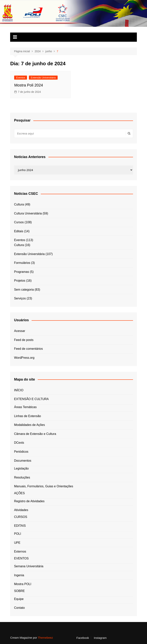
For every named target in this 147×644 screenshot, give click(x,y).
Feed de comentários (28, 349)
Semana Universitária (29, 566)
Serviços (20, 298)
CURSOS (20, 517)
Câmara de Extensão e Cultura (35, 434)
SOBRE (19, 591)
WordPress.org (24, 358)
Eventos (21, 78)
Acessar (20, 331)
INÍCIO (19, 390)
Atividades (21, 510)
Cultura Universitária (28, 213)
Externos (20, 551)
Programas (21, 272)
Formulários (22, 263)
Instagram (100, 638)
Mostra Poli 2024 (29, 85)
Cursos (19, 222)
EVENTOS (21, 558)
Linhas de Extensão (27, 416)
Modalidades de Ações (29, 425)
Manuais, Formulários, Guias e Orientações (44, 486)
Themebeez (45, 638)
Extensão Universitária (43, 78)
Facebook (83, 638)
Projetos (20, 281)
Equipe (19, 599)
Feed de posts (24, 340)
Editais (19, 231)
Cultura (19, 204)
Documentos (23, 461)
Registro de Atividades (29, 501)
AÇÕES (19, 493)
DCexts (19, 443)
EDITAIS (20, 526)
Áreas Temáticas (25, 407)
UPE (17, 543)
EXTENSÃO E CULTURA (31, 399)
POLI (17, 534)
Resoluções (22, 477)
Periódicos (21, 452)
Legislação (21, 468)
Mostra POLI (23, 584)
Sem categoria (24, 290)
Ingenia (19, 575)
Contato (19, 608)
